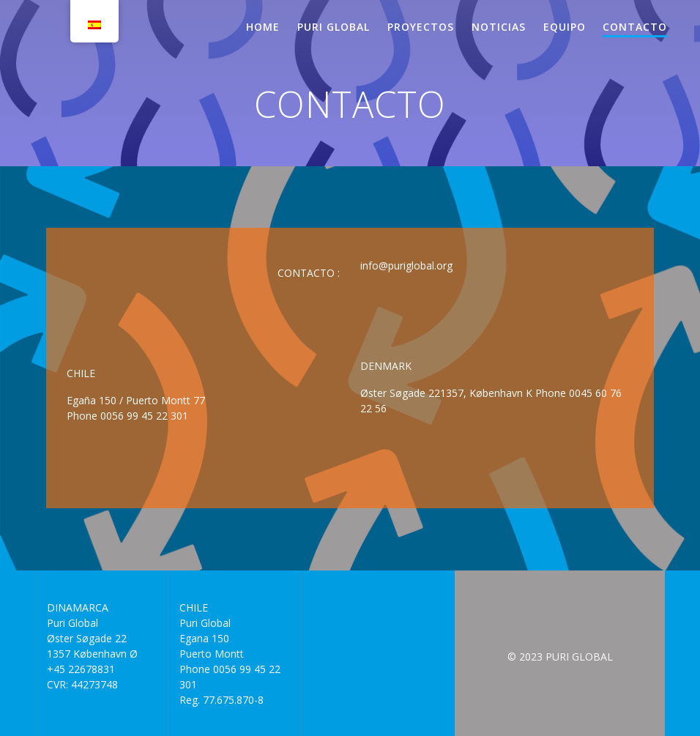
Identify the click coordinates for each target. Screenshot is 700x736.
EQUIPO (565, 27)
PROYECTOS (421, 27)
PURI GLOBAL (334, 27)
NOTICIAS (499, 27)
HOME (263, 27)
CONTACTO (635, 27)
